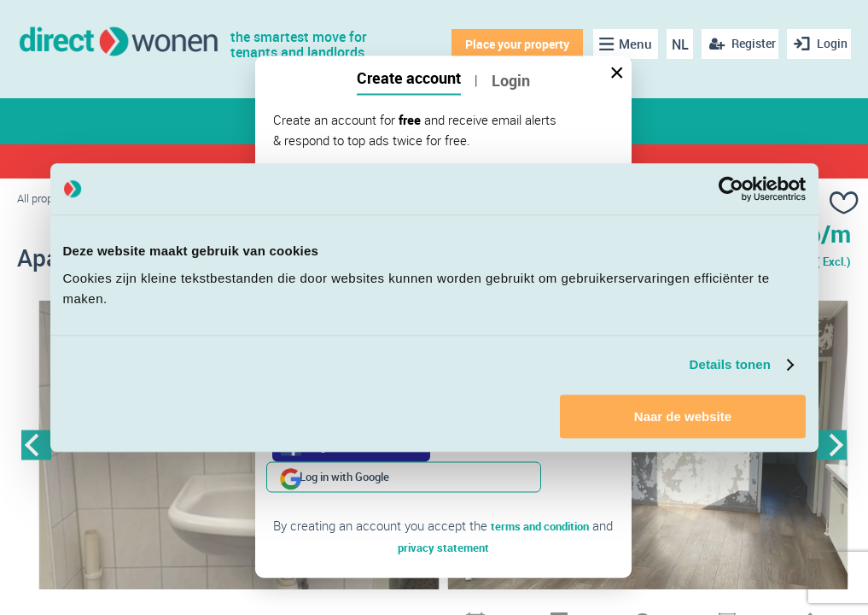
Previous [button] (36, 450)
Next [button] (832, 450)
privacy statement (443, 515)
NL (672, 44)
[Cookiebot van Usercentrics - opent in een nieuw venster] (731, 189)
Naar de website (683, 416)
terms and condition (540, 495)
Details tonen (730, 364)
